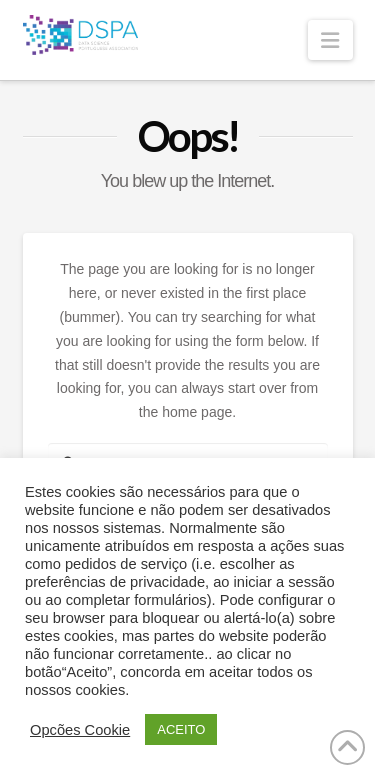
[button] (330, 40)
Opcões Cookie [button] (80, 730)
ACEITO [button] (181, 729)
